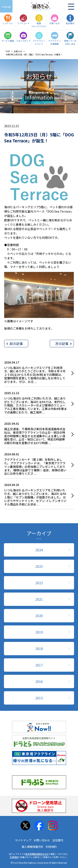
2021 (39, 599)
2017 (39, 665)
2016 (39, 681)
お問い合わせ (42, 840)
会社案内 (58, 840)
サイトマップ (23, 840)
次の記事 (62, 344)
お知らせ (18, 51)
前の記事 (16, 344)
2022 (39, 583)
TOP (8, 51)
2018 (39, 649)
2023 (39, 566)
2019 (39, 632)
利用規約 (51, 847)
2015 (39, 698)
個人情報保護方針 (32, 847)
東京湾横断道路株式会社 (37, 854)
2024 (39, 550)
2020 (39, 616)
